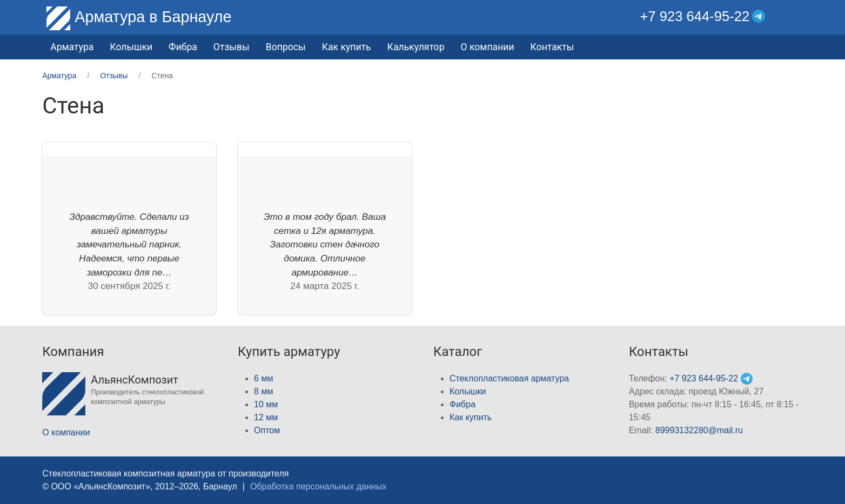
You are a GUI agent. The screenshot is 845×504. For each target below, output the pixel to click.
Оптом (267, 430)
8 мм (263, 391)
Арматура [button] (72, 47)
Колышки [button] (131, 47)
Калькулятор (416, 47)
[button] (794, 16)
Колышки (468, 391)
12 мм (266, 417)
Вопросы (286, 47)
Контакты (552, 47)
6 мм (263, 378)
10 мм (266, 404)
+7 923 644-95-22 (695, 16)
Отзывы (232, 47)
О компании (488, 47)
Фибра (183, 47)
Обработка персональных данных (318, 486)
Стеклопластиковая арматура (509, 378)
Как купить (347, 47)
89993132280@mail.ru (699, 430)
